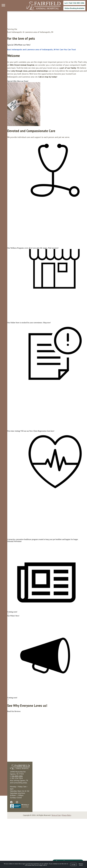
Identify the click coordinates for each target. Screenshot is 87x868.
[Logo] (44, 6)
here (45, 457)
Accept (73, 864)
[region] (16, 104)
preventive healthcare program (20, 575)
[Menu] (4, 5)
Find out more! (46, 258)
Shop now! (40, 339)
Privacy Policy (81, 864)
